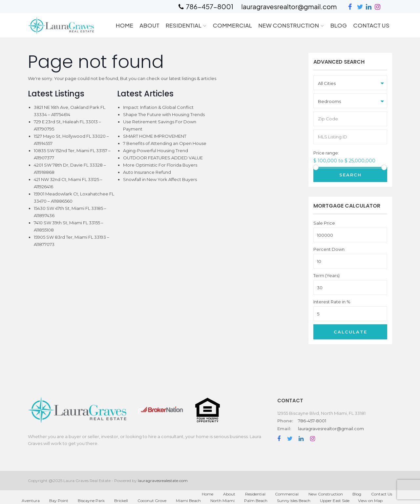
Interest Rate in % (332, 302)
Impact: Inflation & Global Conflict (158, 107)
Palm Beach (256, 501)
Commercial (232, 25)
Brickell (121, 501)
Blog (339, 25)
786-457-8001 (312, 421)
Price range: (326, 153)
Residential (184, 25)
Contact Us (371, 25)
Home (125, 25)
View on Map (370, 501)
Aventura (31, 501)
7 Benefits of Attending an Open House (165, 143)
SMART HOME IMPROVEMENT (155, 136)
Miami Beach (188, 501)
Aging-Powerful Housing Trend (156, 151)
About (149, 25)
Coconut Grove (152, 501)
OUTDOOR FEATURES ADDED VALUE (163, 158)
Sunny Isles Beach (294, 501)
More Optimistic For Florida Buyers (160, 165)
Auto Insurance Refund (147, 172)
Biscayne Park (91, 501)
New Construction (289, 25)
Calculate (350, 332)
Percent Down (329, 249)
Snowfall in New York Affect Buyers (160, 179)
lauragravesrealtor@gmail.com (331, 429)
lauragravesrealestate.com (163, 481)
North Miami (222, 501)
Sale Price (324, 223)
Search (350, 175)
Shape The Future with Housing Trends (164, 114)
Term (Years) (326, 276)
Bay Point (59, 501)
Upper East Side (335, 501)
